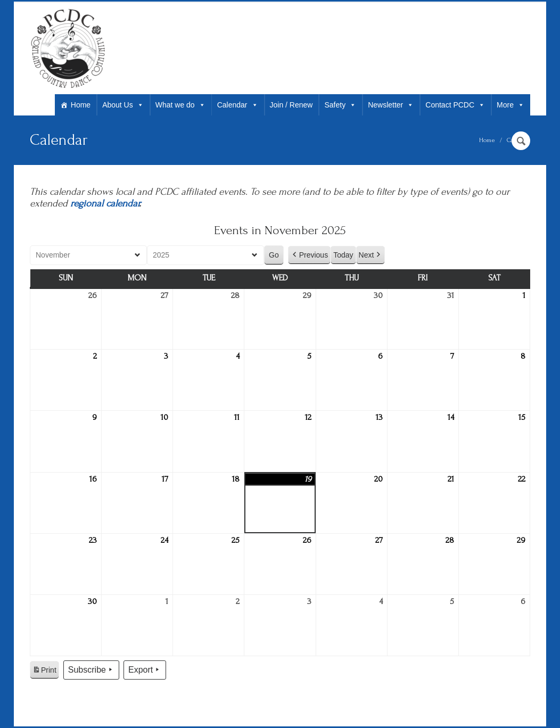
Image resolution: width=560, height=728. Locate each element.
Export (145, 670)
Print (44, 672)
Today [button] (343, 255)
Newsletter (391, 105)
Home (81, 105)
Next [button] (371, 255)
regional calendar (105, 204)
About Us (123, 105)
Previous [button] (309, 255)
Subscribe (91, 670)
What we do (180, 105)
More (510, 105)
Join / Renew (291, 105)
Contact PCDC (455, 105)
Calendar (238, 105)
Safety (340, 105)
